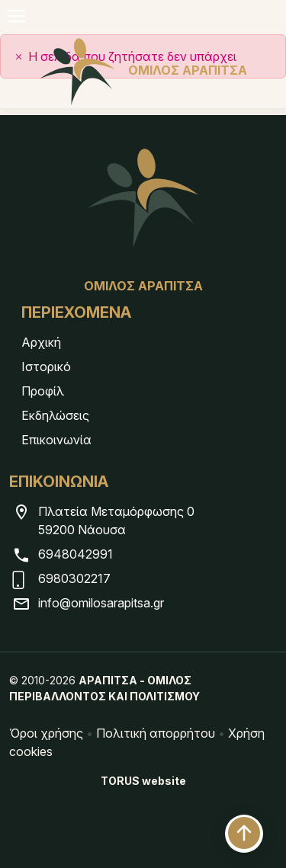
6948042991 (76, 554)
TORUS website (143, 781)
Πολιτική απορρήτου (156, 733)
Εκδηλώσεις (55, 415)
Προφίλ (43, 391)
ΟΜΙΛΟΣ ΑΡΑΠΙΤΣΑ (143, 70)
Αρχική (41, 342)
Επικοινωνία (56, 440)
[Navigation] (16, 16)
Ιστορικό (46, 367)
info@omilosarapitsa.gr (101, 603)
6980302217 (74, 578)
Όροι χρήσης (46, 733)
